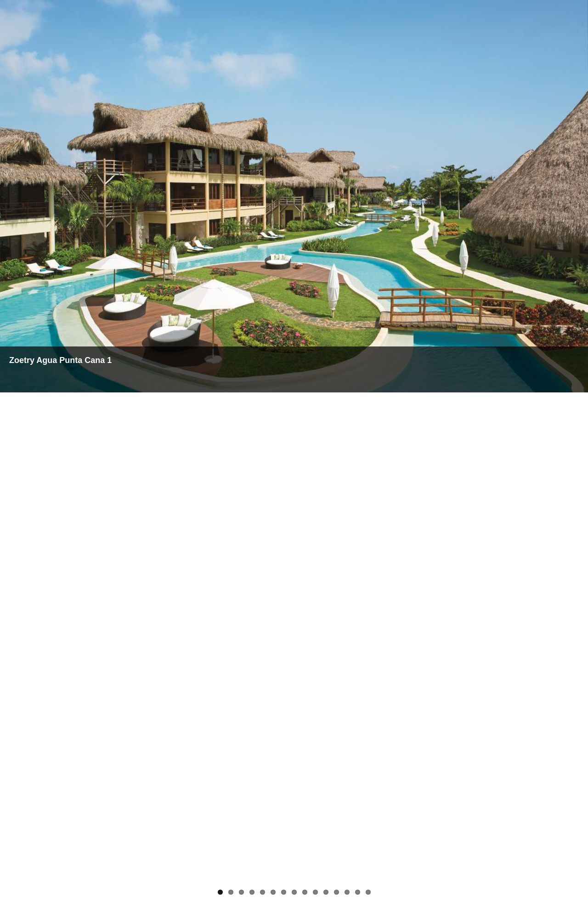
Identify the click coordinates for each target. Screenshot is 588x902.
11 (326, 892)
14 (358, 892)
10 (315, 892)
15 (368, 892)
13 (347, 892)
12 (336, 892)
